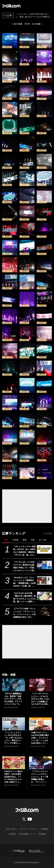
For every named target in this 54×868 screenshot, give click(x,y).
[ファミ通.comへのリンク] (11, 6)
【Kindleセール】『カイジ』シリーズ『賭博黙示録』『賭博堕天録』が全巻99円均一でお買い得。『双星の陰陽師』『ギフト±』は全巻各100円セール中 (24, 582)
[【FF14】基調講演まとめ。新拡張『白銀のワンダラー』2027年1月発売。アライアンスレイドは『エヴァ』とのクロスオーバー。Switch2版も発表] (14, 685)
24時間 (15, 540)
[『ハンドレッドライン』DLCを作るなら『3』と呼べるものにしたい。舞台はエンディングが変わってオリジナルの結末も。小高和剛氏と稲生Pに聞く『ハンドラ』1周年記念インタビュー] (14, 724)
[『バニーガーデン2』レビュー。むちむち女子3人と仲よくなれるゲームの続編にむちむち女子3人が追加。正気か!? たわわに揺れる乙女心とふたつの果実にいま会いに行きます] (40, 685)
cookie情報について (27, 834)
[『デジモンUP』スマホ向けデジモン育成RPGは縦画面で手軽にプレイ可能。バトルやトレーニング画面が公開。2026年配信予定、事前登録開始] (44, 565)
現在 (6, 540)
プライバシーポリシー (29, 829)
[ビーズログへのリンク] (36, 851)
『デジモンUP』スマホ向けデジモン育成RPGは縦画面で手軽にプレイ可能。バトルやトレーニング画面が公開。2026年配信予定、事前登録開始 (24, 566)
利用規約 (45, 829)
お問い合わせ (11, 829)
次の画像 (36, 24)
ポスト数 (42, 540)
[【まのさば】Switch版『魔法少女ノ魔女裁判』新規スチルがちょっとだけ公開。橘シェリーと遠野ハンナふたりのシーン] (44, 596)
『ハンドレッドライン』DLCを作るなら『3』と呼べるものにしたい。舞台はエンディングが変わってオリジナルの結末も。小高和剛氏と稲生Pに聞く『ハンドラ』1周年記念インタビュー (13, 738)
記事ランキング (14, 533)
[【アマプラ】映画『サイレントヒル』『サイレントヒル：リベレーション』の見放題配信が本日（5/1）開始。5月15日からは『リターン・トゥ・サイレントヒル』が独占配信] (44, 611)
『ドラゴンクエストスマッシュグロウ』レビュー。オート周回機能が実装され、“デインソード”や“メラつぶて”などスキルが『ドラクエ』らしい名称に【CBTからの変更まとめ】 (40, 777)
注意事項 (12, 834)
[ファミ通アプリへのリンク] (19, 851)
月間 (33, 540)
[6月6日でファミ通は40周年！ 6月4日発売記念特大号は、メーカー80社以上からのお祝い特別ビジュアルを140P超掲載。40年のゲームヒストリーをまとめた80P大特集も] (14, 763)
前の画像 (18, 24)
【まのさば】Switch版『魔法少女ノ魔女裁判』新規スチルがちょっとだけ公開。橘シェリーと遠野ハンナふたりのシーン (24, 598)
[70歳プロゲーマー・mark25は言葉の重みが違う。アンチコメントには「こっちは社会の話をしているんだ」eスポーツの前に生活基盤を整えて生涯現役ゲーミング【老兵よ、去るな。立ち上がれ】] (40, 724)
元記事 (7, 16)
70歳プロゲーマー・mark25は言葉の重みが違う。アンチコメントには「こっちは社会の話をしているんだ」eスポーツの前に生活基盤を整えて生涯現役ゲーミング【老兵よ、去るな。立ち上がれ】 (40, 738)
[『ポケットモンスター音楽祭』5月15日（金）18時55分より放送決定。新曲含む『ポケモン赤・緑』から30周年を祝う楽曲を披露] (44, 549)
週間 (24, 540)
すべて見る (48, 533)
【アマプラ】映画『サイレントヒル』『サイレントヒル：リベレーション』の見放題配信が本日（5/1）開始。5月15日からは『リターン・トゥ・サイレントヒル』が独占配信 (24, 613)
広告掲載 (42, 834)
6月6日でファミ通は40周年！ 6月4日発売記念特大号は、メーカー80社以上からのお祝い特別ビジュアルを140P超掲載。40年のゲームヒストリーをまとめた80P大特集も (13, 777)
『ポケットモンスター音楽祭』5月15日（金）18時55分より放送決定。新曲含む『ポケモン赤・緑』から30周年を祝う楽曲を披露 (24, 551)
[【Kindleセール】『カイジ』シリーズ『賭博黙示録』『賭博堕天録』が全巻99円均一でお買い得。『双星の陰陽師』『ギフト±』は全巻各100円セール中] (44, 580)
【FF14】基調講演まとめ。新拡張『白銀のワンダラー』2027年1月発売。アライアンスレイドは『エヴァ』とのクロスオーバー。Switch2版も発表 (13, 699)
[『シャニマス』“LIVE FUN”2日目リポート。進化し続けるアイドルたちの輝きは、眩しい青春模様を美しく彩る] (10, 41)
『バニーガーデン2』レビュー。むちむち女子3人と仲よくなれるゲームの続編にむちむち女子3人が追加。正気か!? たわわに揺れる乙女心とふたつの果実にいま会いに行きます (40, 699)
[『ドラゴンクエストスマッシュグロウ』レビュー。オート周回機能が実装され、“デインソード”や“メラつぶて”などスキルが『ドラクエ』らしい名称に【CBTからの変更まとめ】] (40, 763)
